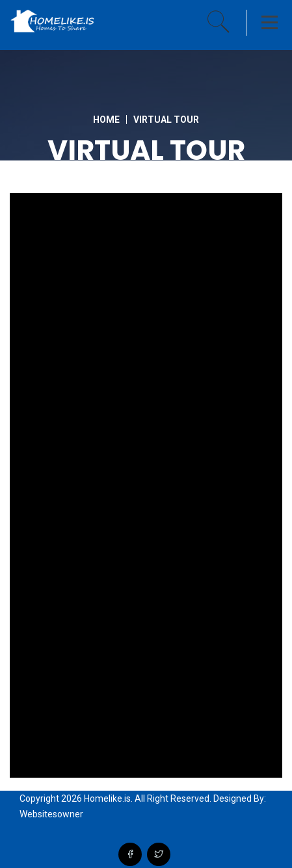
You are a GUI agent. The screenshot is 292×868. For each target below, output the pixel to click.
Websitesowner (51, 814)
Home (106, 120)
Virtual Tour (166, 120)
